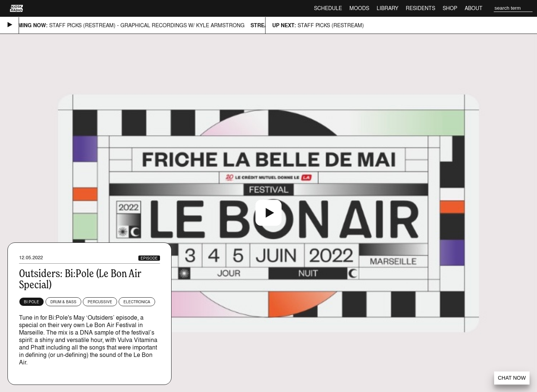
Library (387, 8)
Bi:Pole (32, 302)
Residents (420, 8)
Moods (359, 8)
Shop (450, 8)
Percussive (100, 302)
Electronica (137, 302)
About (474, 8)
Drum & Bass (63, 302)
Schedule (328, 8)
